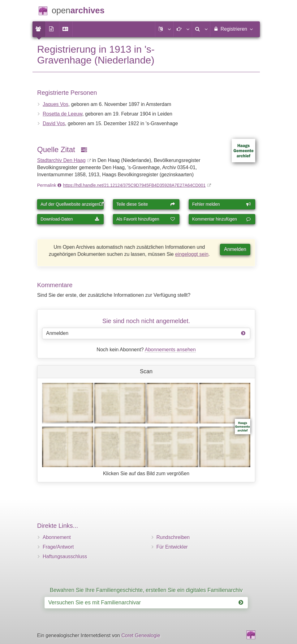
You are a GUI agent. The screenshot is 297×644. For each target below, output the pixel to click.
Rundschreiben (173, 537)
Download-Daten (70, 219)
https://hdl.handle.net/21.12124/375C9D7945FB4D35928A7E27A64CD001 (134, 185)
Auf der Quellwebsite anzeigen (72, 204)
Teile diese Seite (146, 204)
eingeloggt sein (192, 254)
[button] (164, 29)
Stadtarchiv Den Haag (61, 160)
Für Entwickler (172, 547)
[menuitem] (39, 29)
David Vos (54, 123)
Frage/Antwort (58, 547)
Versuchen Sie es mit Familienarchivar (146, 602)
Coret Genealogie (141, 635)
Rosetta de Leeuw (62, 114)
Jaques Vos (56, 104)
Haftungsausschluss (65, 556)
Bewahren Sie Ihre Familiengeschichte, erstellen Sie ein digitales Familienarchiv (146, 590)
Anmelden (235, 249)
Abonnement (57, 537)
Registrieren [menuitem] (233, 29)
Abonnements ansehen (170, 350)
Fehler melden (222, 204)
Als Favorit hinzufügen (146, 219)
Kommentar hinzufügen (222, 219)
